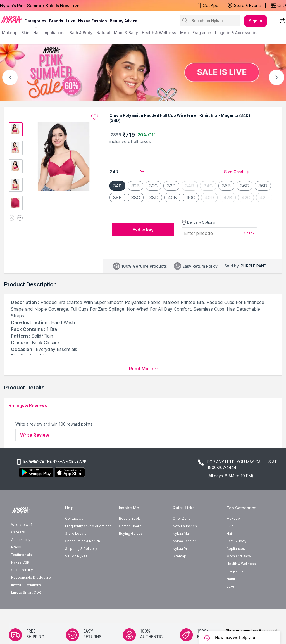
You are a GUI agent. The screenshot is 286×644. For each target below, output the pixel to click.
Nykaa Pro (181, 565)
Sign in (256, 21)
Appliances (236, 565)
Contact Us (74, 535)
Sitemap (179, 573)
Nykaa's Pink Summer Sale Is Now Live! (40, 6)
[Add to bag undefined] (143, 229)
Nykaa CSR (20, 579)
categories (35, 21)
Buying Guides (131, 550)
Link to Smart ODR (26, 609)
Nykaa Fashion (93, 21)
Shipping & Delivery (81, 565)
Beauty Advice (124, 21)
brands (56, 21)
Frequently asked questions (88, 542)
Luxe (230, 603)
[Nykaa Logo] (11, 19)
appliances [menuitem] (55, 33)
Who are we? (22, 541)
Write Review (35, 435)
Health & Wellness (241, 580)
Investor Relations (26, 601)
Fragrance (235, 588)
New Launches (185, 542)
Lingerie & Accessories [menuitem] (237, 33)
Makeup (233, 535)
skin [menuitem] (25, 33)
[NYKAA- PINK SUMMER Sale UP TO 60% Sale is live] (143, 73)
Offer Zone (182, 535)
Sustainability (22, 586)
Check (249, 233)
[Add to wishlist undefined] (95, 117)
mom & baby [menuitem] (126, 33)
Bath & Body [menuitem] (81, 33)
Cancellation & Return (83, 558)
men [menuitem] (184, 33)
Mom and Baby (239, 573)
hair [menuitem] (37, 33)
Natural (232, 595)
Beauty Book (129, 535)
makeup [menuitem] (10, 33)
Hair (230, 550)
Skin (230, 542)
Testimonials (22, 571)
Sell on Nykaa (76, 573)
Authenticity (21, 556)
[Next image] (20, 218)
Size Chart (237, 172)
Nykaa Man (182, 550)
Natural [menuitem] (103, 33)
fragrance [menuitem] (202, 33)
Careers (18, 549)
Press (16, 564)
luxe (71, 21)
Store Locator (77, 550)
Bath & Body (236, 558)
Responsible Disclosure (31, 594)
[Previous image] (11, 218)
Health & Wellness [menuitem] (159, 33)
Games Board (130, 542)
